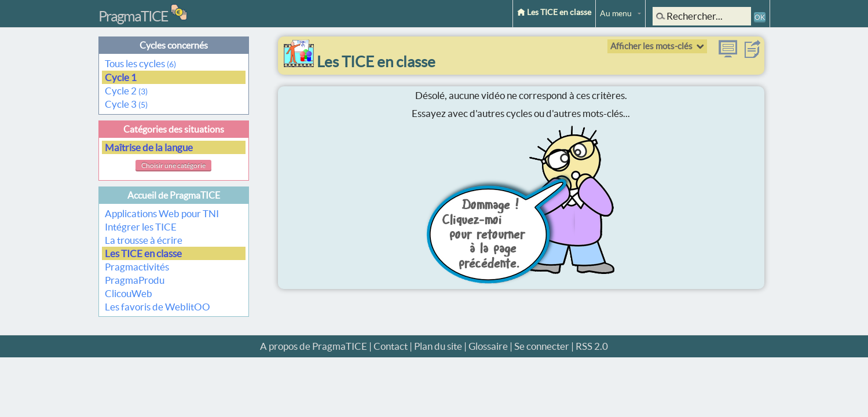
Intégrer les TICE (141, 227)
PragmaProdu (135, 280)
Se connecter (542, 346)
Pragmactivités (137, 267)
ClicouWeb (129, 293)
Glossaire (488, 346)
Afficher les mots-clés (651, 46)
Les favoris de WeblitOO (158, 307)
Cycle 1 (122, 77)
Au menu (616, 13)
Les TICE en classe (554, 12)
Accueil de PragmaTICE (174, 195)
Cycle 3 (126, 104)
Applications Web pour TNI (162, 213)
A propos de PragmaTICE (314, 346)
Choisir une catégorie (173, 165)
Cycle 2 (126, 91)
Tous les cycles (140, 63)
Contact (391, 346)
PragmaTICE (133, 16)
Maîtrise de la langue (150, 147)
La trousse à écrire (144, 240)
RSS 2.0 (592, 346)
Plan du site (438, 346)
